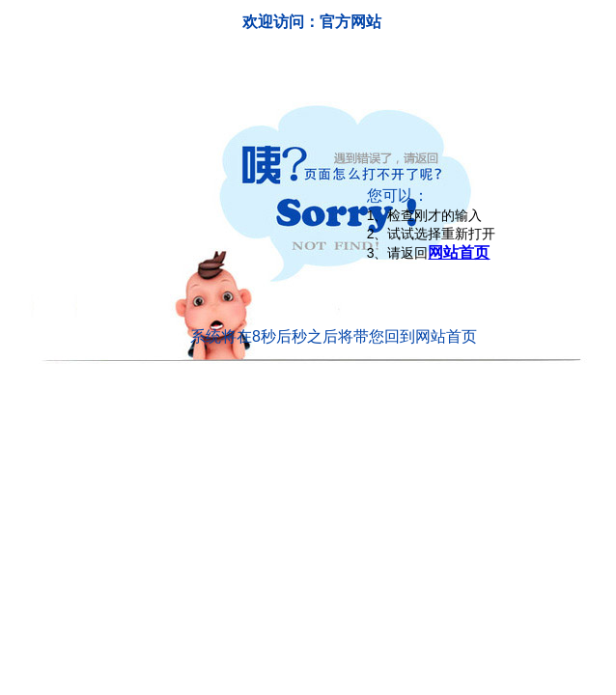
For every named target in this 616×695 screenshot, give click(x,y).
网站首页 (459, 252)
